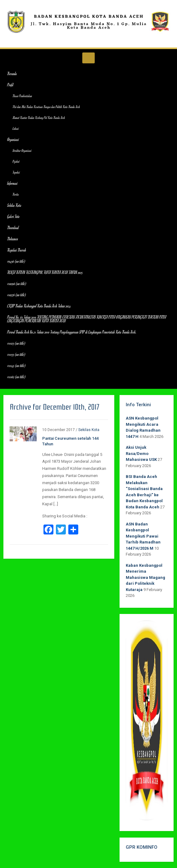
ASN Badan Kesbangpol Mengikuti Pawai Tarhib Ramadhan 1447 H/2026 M (143, 536)
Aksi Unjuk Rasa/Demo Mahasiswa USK (141, 453)
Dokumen (13, 239)
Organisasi (13, 139)
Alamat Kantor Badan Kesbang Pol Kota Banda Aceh (39, 118)
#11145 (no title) (16, 366)
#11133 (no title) (16, 354)
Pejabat (16, 161)
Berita (16, 194)
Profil (10, 85)
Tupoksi (16, 172)
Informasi (12, 183)
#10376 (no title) (17, 295)
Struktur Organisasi (22, 150)
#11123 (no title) (16, 343)
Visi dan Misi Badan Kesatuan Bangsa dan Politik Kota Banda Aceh (46, 107)
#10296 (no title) (17, 284)
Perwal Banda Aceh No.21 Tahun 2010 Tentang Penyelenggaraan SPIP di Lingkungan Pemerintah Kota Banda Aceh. (72, 332)
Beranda (12, 74)
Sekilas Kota (14, 205)
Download (13, 228)
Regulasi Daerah (17, 250)
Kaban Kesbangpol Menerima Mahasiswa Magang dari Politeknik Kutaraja (145, 577)
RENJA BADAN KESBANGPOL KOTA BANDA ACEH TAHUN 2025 (45, 272)
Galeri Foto (13, 216)
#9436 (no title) (16, 261)
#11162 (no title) (16, 377)
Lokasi (16, 128)
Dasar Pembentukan (22, 96)
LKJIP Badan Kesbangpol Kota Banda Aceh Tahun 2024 (39, 306)
